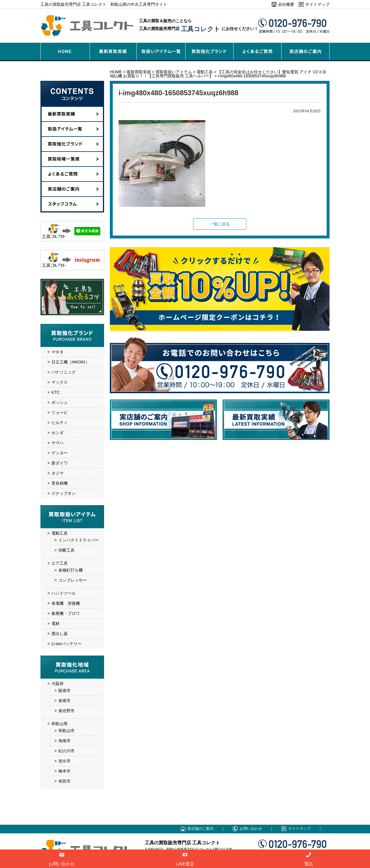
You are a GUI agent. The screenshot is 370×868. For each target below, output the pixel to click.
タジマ (58, 473)
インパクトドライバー (79, 540)
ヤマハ (58, 443)
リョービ (60, 412)
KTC (55, 392)
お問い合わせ (251, 829)
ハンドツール (64, 593)
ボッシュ (60, 402)
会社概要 (286, 4)
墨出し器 (60, 634)
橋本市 (64, 771)
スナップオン (64, 493)
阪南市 (64, 690)
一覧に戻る (220, 224)
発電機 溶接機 (66, 603)
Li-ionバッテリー (66, 644)
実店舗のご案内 (200, 829)
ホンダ (58, 433)
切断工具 (66, 550)
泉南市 (64, 701)
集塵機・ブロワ (66, 613)
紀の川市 (66, 751)
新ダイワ (60, 463)
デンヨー (60, 453)
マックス (60, 382)
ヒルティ (60, 423)
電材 (55, 624)
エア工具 (60, 563)
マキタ (58, 352)
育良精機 (60, 483)
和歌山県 (60, 724)
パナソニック (64, 372)
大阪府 (58, 684)
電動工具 (60, 533)
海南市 (64, 741)
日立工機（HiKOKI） (70, 362)
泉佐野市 (66, 711)
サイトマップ (317, 4)
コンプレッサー (73, 580)
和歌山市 (66, 731)
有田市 (64, 781)
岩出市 (64, 761)
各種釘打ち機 (71, 570)
